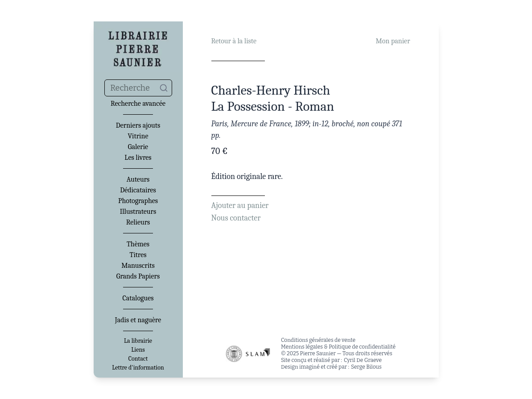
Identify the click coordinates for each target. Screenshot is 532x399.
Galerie (138, 147)
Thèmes (138, 244)
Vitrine (138, 136)
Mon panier (393, 41)
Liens (138, 350)
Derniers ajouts (138, 125)
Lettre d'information (138, 368)
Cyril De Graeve (363, 360)
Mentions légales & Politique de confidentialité (338, 347)
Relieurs (138, 222)
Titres (138, 255)
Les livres (138, 158)
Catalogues (138, 298)
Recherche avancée (138, 104)
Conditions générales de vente (318, 340)
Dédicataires (138, 190)
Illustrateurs (138, 212)
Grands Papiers (138, 276)
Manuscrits (138, 266)
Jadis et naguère (138, 320)
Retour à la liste (234, 41)
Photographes (138, 201)
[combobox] (138, 88)
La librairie (138, 341)
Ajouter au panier (240, 206)
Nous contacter (236, 218)
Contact (138, 359)
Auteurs (138, 179)
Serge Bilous (366, 367)
